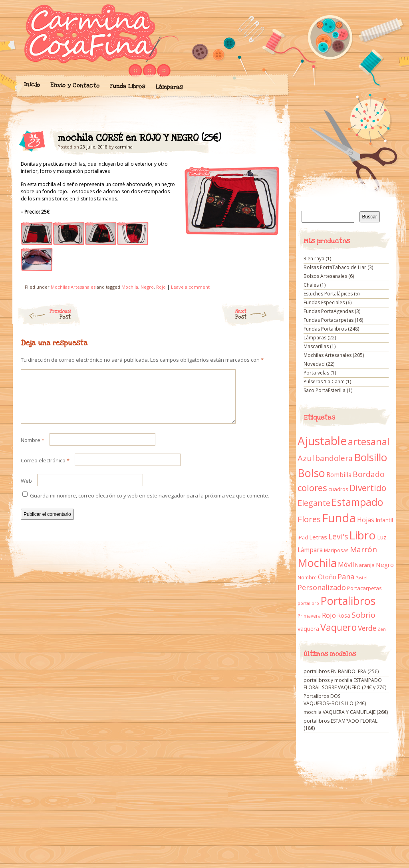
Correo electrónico (45, 470)
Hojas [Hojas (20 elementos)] (366, 520)
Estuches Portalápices (328, 294)
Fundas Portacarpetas (329, 320)
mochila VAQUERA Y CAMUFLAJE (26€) (346, 712)
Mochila (130, 287)
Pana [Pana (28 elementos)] (346, 577)
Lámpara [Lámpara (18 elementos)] (310, 550)
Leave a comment (190, 287)
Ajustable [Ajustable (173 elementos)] (322, 441)
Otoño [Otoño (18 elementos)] (327, 577)
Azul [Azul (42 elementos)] (306, 458)
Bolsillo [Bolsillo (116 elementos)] (370, 457)
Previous (44, 314)
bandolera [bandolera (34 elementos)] (334, 458)
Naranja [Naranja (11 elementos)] (365, 565)
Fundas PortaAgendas (329, 311)
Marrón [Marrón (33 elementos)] (363, 549)
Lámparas (169, 87)
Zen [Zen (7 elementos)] (382, 629)
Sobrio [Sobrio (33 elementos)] (363, 615)
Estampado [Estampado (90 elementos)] (357, 502)
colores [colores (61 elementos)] (312, 488)
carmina (124, 147)
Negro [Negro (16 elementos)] (385, 565)
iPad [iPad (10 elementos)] (303, 538)
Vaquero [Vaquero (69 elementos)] (339, 627)
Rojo (161, 287)
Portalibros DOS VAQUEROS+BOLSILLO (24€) (335, 700)
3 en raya (314, 259)
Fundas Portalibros (325, 329)
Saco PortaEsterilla (325, 390)
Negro (147, 287)
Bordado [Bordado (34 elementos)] (369, 474)
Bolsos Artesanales (325, 276)
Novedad (314, 364)
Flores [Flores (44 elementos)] (309, 519)
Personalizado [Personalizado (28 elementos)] (322, 587)
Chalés (311, 285)
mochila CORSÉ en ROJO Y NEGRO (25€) (268, 140)
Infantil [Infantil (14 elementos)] (384, 520)
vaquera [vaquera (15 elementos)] (308, 628)
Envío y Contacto (74, 85)
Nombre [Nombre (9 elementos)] (307, 578)
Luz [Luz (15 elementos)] (382, 537)
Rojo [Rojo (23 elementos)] (329, 615)
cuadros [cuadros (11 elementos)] (338, 489)
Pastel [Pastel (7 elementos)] (361, 578)
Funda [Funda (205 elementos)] (339, 518)
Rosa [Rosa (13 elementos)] (344, 615)
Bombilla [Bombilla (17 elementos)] (339, 475)
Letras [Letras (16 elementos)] (318, 537)
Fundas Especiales (324, 302)
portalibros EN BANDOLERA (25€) (341, 671)
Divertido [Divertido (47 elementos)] (368, 488)
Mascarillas (316, 346)
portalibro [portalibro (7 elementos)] (308, 603)
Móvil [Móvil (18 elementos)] (346, 565)
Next (260, 314)
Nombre (33, 450)
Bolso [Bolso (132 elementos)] (311, 473)
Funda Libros (127, 86)
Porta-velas (316, 373)
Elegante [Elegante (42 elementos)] (314, 503)
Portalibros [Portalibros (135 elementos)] (348, 601)
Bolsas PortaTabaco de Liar (335, 267)
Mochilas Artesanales (73, 287)
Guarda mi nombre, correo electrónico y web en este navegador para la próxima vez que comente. (150, 505)
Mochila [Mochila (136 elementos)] (317, 563)
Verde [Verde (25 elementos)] (367, 628)
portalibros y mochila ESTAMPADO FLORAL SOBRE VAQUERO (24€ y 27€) (345, 684)
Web (26, 490)
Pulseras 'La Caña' (324, 381)
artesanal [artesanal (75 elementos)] (369, 442)
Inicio (32, 85)
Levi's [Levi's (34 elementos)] (338, 537)
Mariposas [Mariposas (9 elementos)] (336, 550)
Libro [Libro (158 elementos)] (362, 535)
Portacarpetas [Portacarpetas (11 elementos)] (364, 588)
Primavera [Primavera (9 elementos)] (309, 616)
